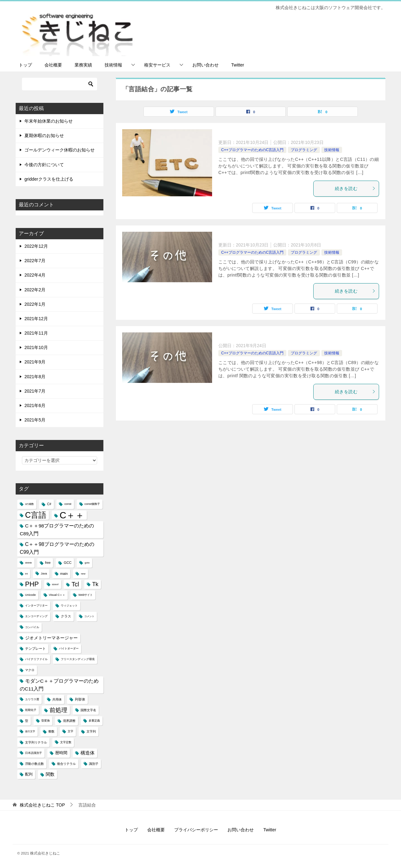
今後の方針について (44, 165)
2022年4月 (35, 275)
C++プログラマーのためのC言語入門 (252, 150)
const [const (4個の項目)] (68, 504)
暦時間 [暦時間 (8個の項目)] (61, 753)
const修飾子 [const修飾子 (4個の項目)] (92, 504)
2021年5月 (35, 420)
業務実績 (83, 65)
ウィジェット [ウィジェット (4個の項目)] (69, 606)
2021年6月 (35, 405)
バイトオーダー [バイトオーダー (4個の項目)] (69, 648)
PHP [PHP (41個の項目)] (32, 584)
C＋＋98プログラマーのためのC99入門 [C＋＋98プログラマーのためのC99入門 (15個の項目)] (57, 548)
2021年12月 (36, 319)
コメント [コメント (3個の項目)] (89, 616)
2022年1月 (35, 304)
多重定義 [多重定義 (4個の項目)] (94, 721)
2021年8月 (35, 377)
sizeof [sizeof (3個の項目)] (55, 584)
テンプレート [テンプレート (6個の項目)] (35, 648)
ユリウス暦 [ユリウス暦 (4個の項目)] (32, 699)
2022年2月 (35, 290)
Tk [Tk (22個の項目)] (95, 584)
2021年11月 (36, 333)
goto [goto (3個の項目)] (87, 563)
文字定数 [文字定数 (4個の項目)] (66, 742)
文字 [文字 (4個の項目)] (70, 731)
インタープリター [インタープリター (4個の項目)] (36, 606)
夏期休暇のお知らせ (44, 135)
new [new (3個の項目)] (83, 574)
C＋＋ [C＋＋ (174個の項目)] (72, 515)
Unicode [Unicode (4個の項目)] (30, 595)
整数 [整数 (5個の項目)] (51, 731)
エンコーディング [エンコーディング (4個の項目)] (36, 616)
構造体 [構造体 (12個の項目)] (88, 753)
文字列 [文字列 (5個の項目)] (91, 731)
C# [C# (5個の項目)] (49, 504)
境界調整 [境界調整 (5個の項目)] (69, 721)
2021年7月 (35, 391)
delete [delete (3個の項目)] (29, 563)
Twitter (238, 65)
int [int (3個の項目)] (26, 574)
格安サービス (157, 65)
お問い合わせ (206, 65)
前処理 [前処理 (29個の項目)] (58, 710)
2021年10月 (36, 347)
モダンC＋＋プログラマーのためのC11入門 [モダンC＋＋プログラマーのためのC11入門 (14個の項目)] (59, 685)
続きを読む (355, 188)
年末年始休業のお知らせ (49, 121)
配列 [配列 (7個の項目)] (29, 774)
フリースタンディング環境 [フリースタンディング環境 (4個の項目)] (78, 659)
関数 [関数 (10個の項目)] (50, 774)
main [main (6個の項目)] (64, 574)
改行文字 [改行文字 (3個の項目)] (30, 731)
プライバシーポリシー (196, 830)
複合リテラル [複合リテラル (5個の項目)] (66, 764)
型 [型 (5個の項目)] (27, 721)
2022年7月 (35, 261)
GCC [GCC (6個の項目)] (68, 563)
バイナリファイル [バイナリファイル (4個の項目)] (36, 659)
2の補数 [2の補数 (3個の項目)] (29, 504)
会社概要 (53, 65)
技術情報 (113, 65)
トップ (25, 65)
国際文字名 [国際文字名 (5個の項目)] (88, 710)
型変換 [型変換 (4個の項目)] (46, 721)
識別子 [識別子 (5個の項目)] (94, 764)
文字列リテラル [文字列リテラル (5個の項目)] (36, 742)
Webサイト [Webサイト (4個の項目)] (86, 595)
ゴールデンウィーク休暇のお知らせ (60, 150)
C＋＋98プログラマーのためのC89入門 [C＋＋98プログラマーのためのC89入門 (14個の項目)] (57, 530)
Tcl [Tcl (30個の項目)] (75, 584)
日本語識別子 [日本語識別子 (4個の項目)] (34, 753)
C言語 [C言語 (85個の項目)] (36, 515)
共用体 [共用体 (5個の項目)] (57, 699)
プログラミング (304, 150)
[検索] (60, 84)
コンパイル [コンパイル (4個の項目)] (32, 627)
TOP (42, 805)
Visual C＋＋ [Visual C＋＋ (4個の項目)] (57, 595)
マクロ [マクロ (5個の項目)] (30, 670)
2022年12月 (36, 246)
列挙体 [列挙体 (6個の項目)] (80, 699)
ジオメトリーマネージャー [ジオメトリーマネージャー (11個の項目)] (51, 638)
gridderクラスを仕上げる (49, 179)
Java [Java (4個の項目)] (44, 574)
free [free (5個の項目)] (48, 563)
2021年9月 (35, 362)
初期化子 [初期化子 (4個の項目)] (31, 710)
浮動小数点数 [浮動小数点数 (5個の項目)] (34, 764)
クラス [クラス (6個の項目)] (66, 616)
